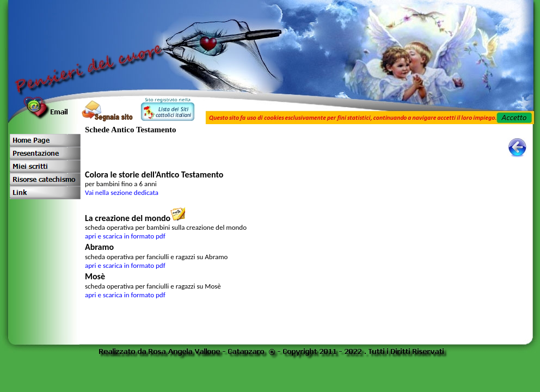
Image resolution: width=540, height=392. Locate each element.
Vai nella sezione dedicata (122, 192)
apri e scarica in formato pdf (125, 236)
